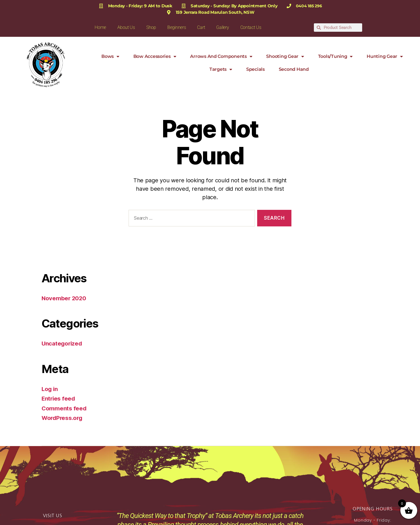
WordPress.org (63, 418)
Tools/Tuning (335, 56)
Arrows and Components (221, 56)
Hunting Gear (385, 56)
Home (100, 27)
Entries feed (59, 398)
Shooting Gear (285, 56)
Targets (221, 69)
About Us (126, 27)
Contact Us (251, 27)
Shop (151, 27)
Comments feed (64, 408)
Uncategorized (62, 343)
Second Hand (294, 69)
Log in (50, 389)
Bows (110, 56)
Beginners (177, 27)
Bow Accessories (155, 56)
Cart (201, 27)
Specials (255, 69)
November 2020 (64, 298)
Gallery (222, 27)
